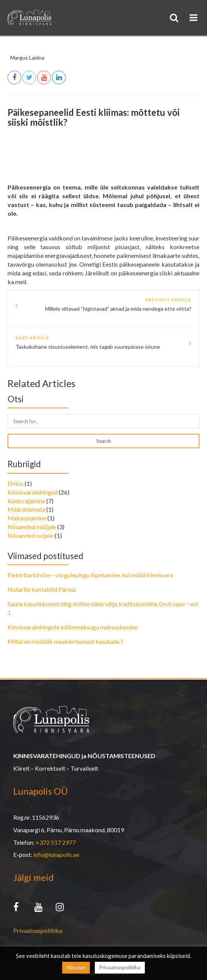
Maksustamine (27, 518)
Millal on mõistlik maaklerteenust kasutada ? (65, 641)
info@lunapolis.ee (56, 854)
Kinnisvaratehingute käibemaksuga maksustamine (73, 627)
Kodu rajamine (26, 501)
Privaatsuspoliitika (38, 930)
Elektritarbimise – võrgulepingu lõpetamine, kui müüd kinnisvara (90, 575)
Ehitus (16, 483)
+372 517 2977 (56, 842)
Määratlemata (26, 509)
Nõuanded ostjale (31, 535)
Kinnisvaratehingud (33, 492)
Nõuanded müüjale (32, 527)
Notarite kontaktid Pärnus (42, 589)
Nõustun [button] (76, 967)
